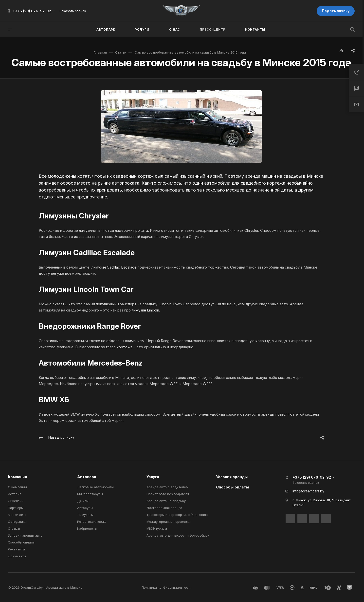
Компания (17, 477)
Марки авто (17, 515)
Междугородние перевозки (169, 522)
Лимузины (85, 515)
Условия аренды (232, 477)
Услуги (153, 477)
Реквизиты (16, 549)
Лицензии (16, 501)
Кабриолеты (87, 528)
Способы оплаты (21, 542)
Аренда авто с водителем (167, 487)
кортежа (125, 347)
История (15, 494)
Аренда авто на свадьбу (166, 501)
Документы (17, 556)
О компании (17, 487)
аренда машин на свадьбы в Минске (284, 176)
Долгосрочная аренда (164, 508)
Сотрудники (17, 522)
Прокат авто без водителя (168, 494)
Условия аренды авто (25, 535)
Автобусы (85, 508)
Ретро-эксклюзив (91, 522)
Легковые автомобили (95, 487)
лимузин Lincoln (145, 310)
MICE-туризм (157, 528)
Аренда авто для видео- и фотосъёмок (178, 535)
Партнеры (16, 508)
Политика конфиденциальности (167, 587)
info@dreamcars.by (308, 491)
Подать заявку (336, 11)
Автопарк (87, 477)
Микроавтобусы (90, 494)
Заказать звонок (73, 11)
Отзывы (14, 528)
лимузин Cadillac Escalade (114, 267)
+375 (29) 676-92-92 (32, 11)
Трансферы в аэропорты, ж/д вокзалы (177, 515)
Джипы (83, 501)
